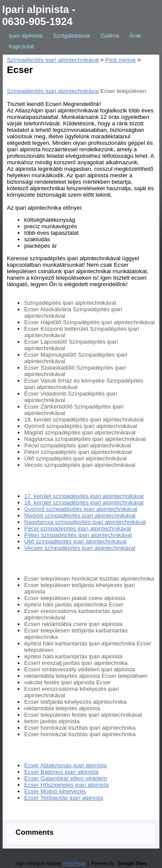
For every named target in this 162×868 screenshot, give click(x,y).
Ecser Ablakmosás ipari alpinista (65, 765)
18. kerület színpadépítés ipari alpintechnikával (84, 503)
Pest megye (121, 60)
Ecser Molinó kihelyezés (55, 791)
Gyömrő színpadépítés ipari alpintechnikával (81, 509)
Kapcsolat (21, 46)
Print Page (74, 863)
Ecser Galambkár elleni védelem (66, 778)
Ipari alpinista (26, 36)
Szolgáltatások (71, 36)
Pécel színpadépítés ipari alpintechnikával (78, 528)
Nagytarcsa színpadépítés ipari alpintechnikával (85, 522)
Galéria (110, 36)
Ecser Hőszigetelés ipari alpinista (67, 785)
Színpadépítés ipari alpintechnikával (53, 60)
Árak (135, 36)
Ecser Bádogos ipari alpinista (61, 772)
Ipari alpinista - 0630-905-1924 (39, 15)
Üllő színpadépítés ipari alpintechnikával (75, 541)
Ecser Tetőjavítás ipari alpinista (64, 798)
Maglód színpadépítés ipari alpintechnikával (80, 515)
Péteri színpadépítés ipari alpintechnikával (78, 535)
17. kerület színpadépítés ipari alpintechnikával (84, 496)
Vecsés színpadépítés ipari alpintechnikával (80, 548)
